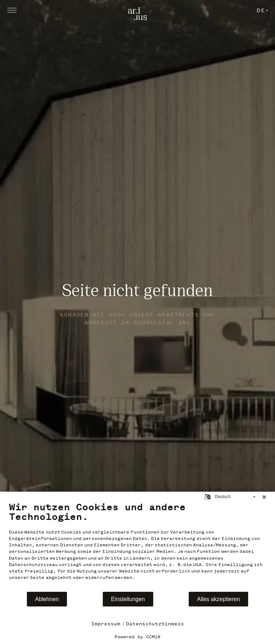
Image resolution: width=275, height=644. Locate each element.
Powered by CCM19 (137, 637)
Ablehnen (47, 599)
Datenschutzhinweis (155, 624)
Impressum (106, 624)
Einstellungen (128, 599)
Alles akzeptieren (218, 599)
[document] (137, 546)
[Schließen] (264, 497)
